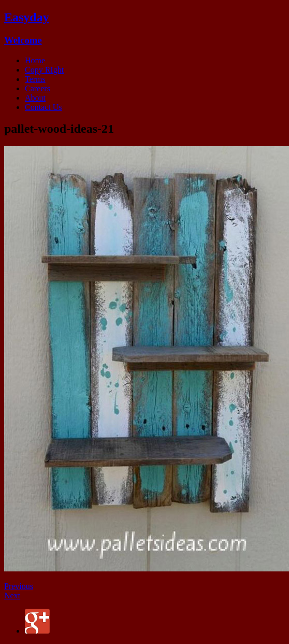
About (35, 98)
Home (35, 60)
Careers (38, 88)
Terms (35, 79)
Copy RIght (44, 70)
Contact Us (44, 107)
